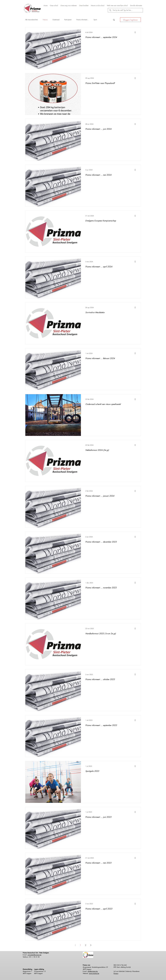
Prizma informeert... (83, 20)
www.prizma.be (94, 973)
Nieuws (45, 20)
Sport (95, 20)
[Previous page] (75, 945)
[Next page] (91, 945)
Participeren (68, 20)
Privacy (116, 973)
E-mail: (85, 971)
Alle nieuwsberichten (32, 20)
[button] (114, 20)
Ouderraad (56, 20)
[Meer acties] (136, 32)
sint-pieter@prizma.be (34, 955)
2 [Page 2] (86, 945)
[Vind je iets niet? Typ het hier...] (125, 10)
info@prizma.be (93, 971)
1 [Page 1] (80, 945)
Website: (86, 973)
